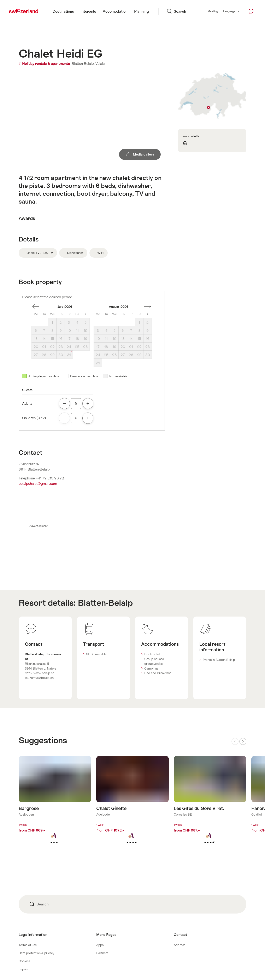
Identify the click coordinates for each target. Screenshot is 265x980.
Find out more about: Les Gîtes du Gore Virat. (210, 806)
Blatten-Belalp (105, 603)
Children (34, 418)
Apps (100, 945)
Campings (151, 668)
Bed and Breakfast (157, 673)
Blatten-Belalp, (83, 64)
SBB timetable (96, 654)
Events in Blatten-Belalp (219, 660)
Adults (27, 403)
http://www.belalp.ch (40, 673)
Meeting (213, 11)
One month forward (148, 307)
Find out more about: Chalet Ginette (133, 806)
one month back (36, 307)
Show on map (212, 96)
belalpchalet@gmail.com (38, 484)
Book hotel (152, 654)
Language (232, 11)
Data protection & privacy (36, 953)
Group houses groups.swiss (154, 661)
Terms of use (28, 945)
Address (179, 945)
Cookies (24, 961)
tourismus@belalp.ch (39, 678)
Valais (100, 64)
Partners (102, 953)
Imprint (24, 969)
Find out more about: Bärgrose (55, 806)
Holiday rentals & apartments (45, 64)
